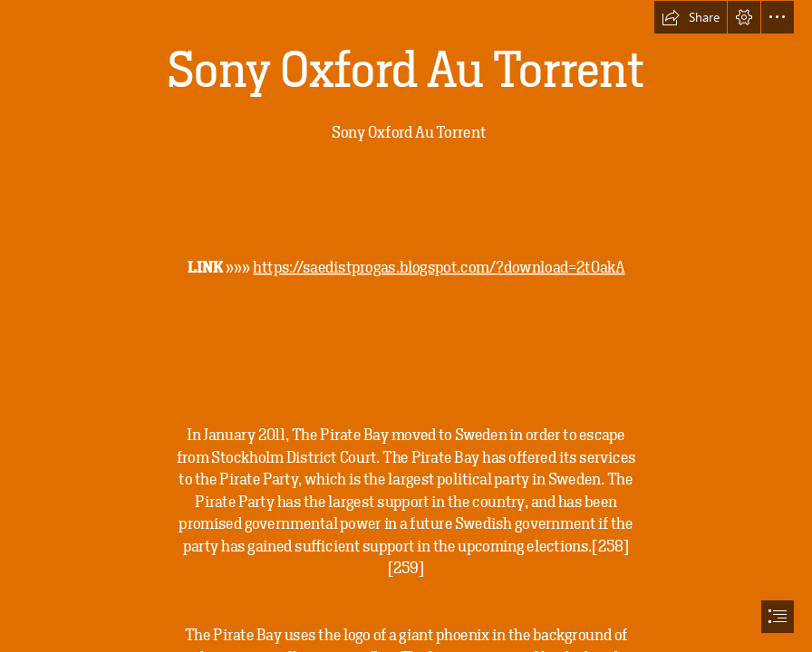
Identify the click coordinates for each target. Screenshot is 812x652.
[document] (406, 326)
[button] (691, 17)
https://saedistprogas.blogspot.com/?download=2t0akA (439, 267)
